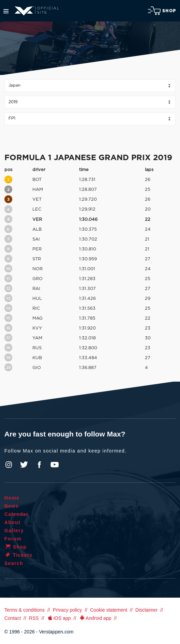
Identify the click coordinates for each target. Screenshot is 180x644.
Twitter (24, 465)
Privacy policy (67, 610)
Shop (162, 11)
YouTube (55, 465)
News (12, 506)
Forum (13, 539)
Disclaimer (146, 610)
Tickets (19, 555)
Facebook (39, 465)
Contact (13, 618)
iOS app (59, 618)
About (12, 522)
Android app (95, 618)
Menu (6, 11)
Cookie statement (109, 610)
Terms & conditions (25, 610)
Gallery (14, 531)
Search (14, 563)
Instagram (9, 465)
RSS (34, 618)
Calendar (17, 514)
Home (12, 498)
